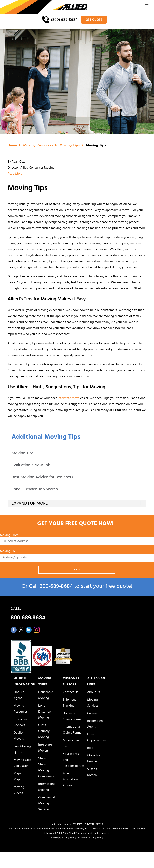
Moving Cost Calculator (23, 763)
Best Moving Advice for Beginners (42, 478)
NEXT (77, 570)
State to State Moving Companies (46, 768)
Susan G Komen (93, 772)
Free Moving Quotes (22, 750)
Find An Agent (19, 695)
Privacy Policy (69, 838)
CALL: (77, 614)
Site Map (55, 838)
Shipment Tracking (69, 703)
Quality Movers (19, 736)
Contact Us (70, 692)
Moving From (9, 536)
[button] (147, 7)
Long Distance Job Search (35, 490)
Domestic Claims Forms (72, 717)
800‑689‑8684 (56, 587)
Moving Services (93, 703)
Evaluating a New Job (31, 466)
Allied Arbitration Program (70, 780)
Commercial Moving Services (47, 804)
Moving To (7, 552)
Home (13, 146)
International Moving (47, 787)
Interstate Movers (45, 748)
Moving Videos (19, 790)
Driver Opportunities (97, 738)
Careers (92, 714)
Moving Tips (23, 454)
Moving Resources (39, 146)
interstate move (68, 398)
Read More (15, 174)
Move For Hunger (94, 759)
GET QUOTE (94, 20)
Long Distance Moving (44, 712)
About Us (94, 692)
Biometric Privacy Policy (91, 838)
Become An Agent (95, 724)
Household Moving (46, 695)
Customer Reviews (20, 723)
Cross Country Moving (44, 731)
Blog (90, 748)
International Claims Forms (72, 730)
